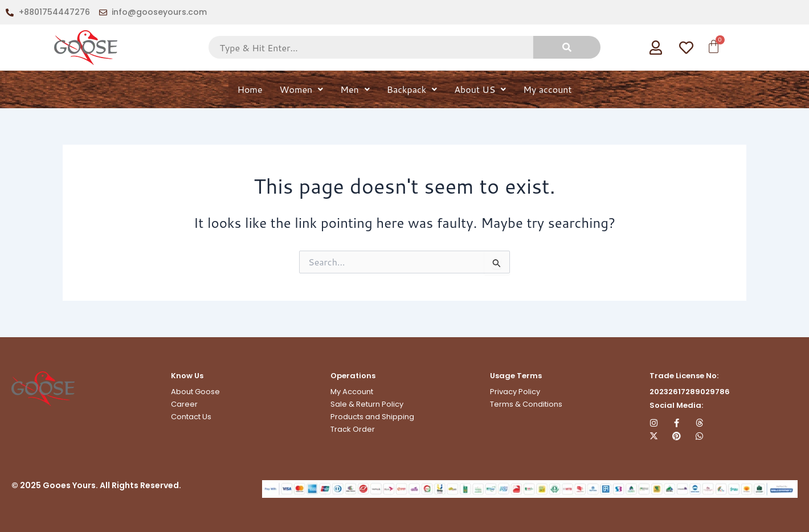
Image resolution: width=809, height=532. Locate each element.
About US (480, 89)
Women (302, 89)
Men (355, 89)
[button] (302, 89)
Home (250, 89)
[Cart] (712, 46)
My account (547, 89)
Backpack (412, 89)
